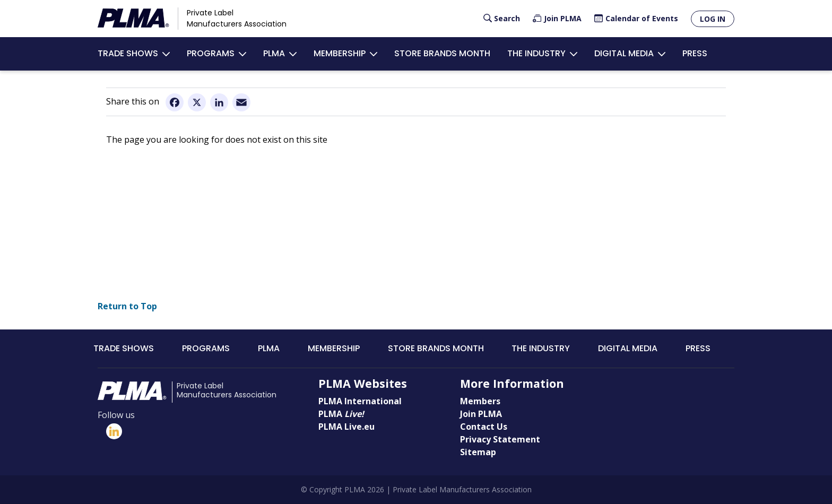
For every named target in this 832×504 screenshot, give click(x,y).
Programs (211, 53)
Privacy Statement (500, 439)
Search (507, 18)
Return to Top (127, 306)
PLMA (274, 53)
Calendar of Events (642, 18)
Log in (713, 19)
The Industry (536, 53)
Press (695, 53)
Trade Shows (128, 53)
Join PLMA (563, 18)
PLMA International (360, 401)
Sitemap (478, 452)
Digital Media (624, 53)
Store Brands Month (442, 53)
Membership (340, 53)
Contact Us (484, 427)
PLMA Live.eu (346, 427)
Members (480, 401)
